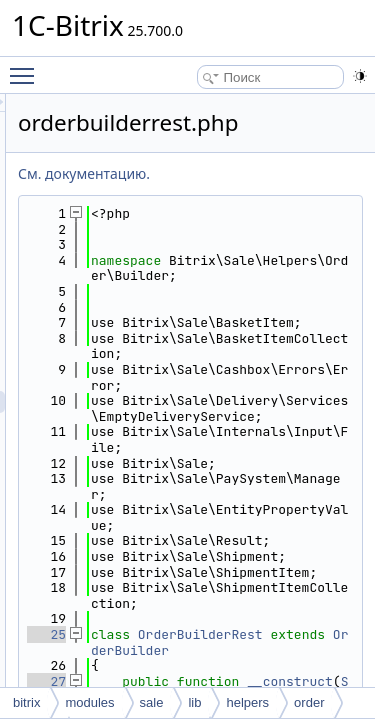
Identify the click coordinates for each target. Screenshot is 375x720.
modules (89, 702)
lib (194, 702)
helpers (247, 702)
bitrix (26, 702)
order (309, 702)
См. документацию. (197, 173)
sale (152, 702)
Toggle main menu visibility (27, 67)
